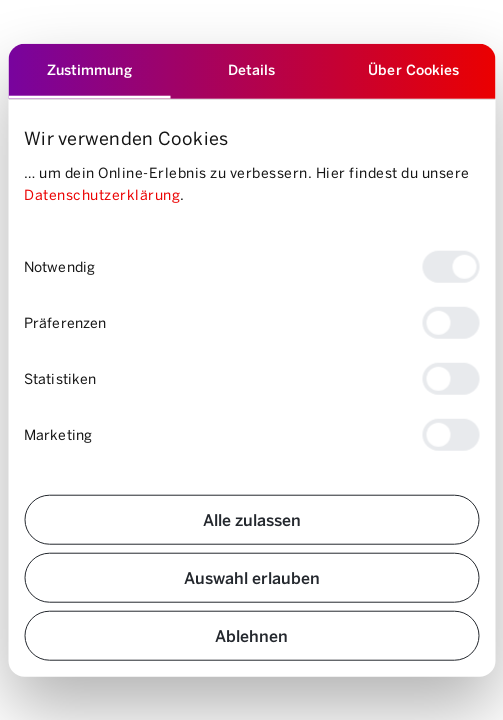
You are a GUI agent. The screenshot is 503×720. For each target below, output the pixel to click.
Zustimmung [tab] (89, 69)
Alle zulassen (252, 518)
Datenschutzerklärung (102, 194)
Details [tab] (252, 69)
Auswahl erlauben (252, 576)
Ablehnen (251, 634)
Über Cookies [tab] (413, 69)
